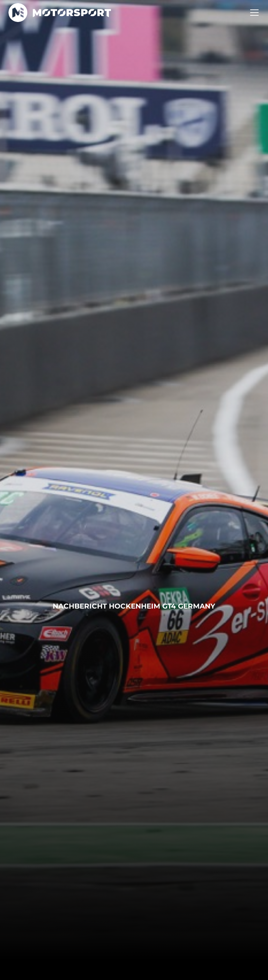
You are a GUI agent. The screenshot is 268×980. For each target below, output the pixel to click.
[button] (253, 13)
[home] (60, 13)
